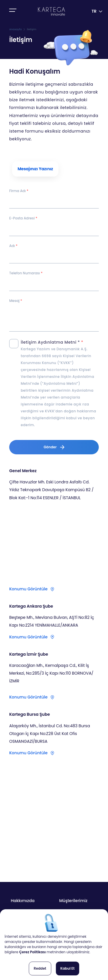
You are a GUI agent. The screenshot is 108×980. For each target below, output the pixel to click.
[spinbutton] (54, 284)
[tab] (35, 169)
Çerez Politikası (33, 952)
